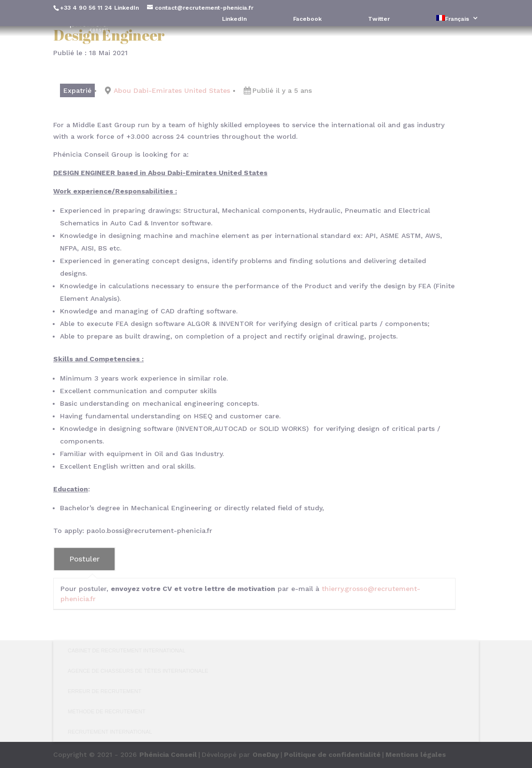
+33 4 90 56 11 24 (86, 8)
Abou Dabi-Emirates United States (172, 90)
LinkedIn (126, 8)
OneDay (266, 754)
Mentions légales (416, 754)
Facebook (307, 19)
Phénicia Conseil (168, 754)
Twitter (379, 19)
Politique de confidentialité (332, 754)
